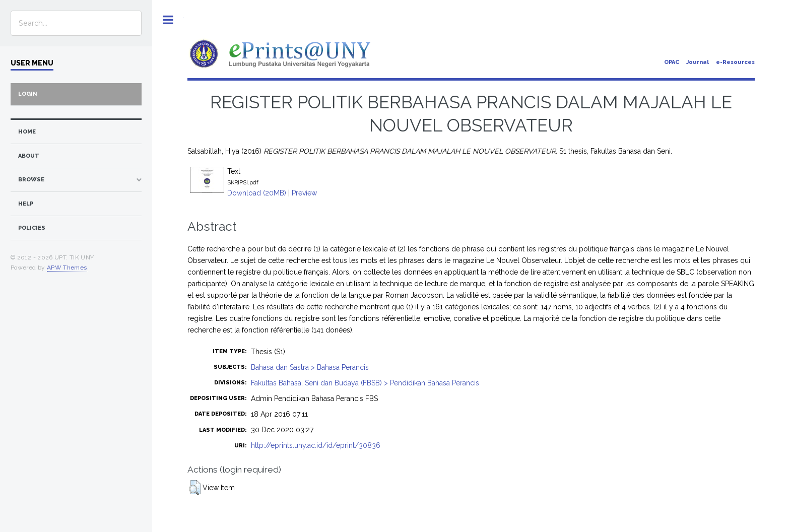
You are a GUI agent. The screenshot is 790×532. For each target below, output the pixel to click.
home (27, 132)
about (29, 156)
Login (28, 94)
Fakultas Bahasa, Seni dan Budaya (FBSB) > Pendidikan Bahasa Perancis (365, 383)
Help (26, 204)
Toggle (168, 20)
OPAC (672, 62)
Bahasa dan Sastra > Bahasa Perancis (310, 367)
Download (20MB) (257, 193)
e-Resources (735, 62)
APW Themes (67, 268)
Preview (304, 193)
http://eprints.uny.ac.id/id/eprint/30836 (316, 445)
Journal (698, 62)
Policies (32, 228)
